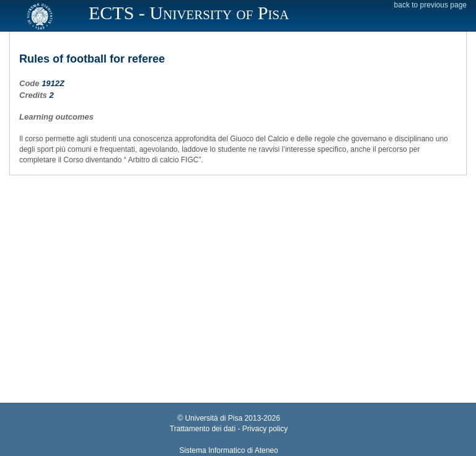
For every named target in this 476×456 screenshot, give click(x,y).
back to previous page (430, 5)
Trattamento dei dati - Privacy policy (229, 429)
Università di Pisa (214, 418)
